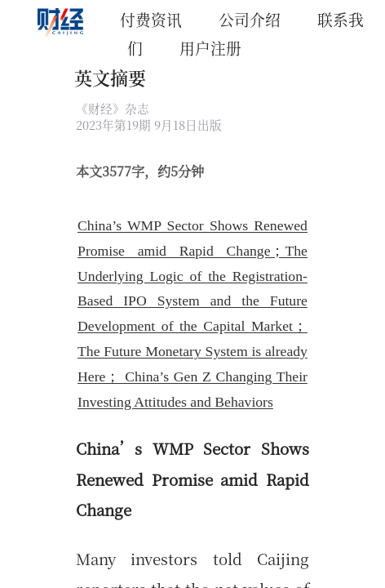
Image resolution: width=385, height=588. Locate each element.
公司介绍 (250, 19)
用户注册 (210, 48)
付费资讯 (151, 19)
